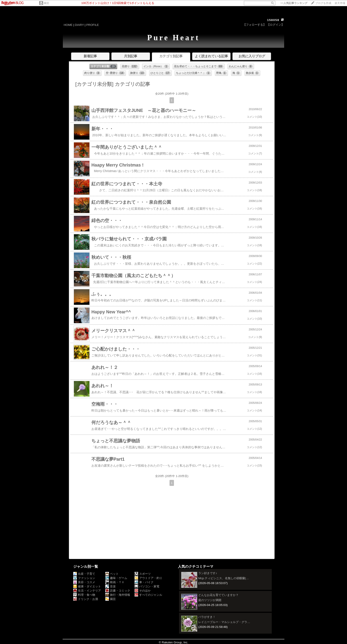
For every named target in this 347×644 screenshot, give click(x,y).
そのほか (143, 591)
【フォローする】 (254, 25)
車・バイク (144, 582)
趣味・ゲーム (116, 578)
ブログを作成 (323, 3)
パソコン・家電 (147, 586)
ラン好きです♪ (208, 573)
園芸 (46, 3)
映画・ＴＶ (115, 582)
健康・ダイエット (87, 586)
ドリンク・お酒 (86, 599)
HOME (68, 25)
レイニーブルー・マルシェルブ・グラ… (224, 622)
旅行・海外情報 (118, 595)
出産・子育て (84, 574)
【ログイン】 (276, 25)
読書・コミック (118, 591)
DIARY (79, 25)
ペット (112, 574)
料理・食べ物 (84, 595)
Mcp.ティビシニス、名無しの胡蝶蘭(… (224, 578)
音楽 (111, 586)
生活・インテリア (87, 591)
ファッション (84, 578)
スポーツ (143, 574)
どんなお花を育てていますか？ (218, 595)
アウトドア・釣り (148, 578)
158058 (273, 20)
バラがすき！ (207, 617)
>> (294, 3)
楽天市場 (340, 3)
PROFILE (93, 25)
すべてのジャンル (148, 595)
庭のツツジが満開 (210, 600)
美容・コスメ (84, 582)
